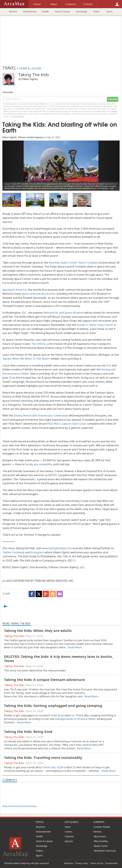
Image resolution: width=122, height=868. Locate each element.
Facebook (18, 552)
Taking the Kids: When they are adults (38, 630)
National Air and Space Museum (64, 313)
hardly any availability (39, 464)
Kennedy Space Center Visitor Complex (73, 262)
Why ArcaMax (101, 841)
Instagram (37, 552)
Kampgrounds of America (71, 719)
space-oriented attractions (38, 294)
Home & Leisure (63, 11)
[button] (11, 163)
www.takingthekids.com (57, 548)
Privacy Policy (82, 863)
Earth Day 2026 (53, 767)
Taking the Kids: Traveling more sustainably (43, 757)
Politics (97, 11)
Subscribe (112, 99)
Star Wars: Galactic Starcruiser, (67, 424)
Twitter (7, 552)
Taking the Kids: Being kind (28, 731)
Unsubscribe (111, 863)
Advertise (69, 863)
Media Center (101, 846)
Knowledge (82, 11)
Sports (110, 11)
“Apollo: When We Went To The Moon (26, 359)
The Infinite (38, 344)
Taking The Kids (14, 636)
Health (46, 11)
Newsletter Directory (105, 851)
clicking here (19, 116)
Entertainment (30, 11)
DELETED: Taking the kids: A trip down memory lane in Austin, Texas (58, 658)
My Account (100, 836)
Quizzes (69, 841)
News (68, 827)
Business (13, 11)
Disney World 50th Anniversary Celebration (41, 415)
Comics (69, 832)
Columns (69, 836)
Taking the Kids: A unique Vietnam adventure (44, 680)
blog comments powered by (20, 806)
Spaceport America (14, 290)
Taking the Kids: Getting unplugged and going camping (53, 705)
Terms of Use (97, 863)
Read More (75, 647)
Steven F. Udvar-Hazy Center (95, 325)
